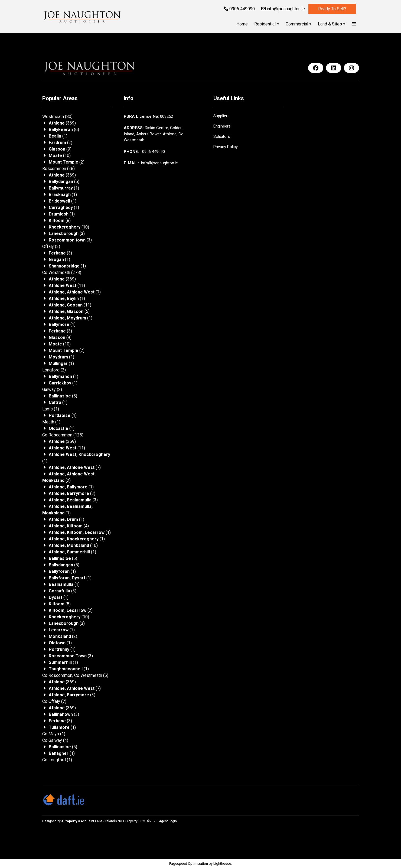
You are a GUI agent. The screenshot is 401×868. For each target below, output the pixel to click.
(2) (61, 143)
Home (242, 24)
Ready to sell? (332, 9)
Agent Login (168, 821)
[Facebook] (316, 68)
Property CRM (135, 821)
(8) (60, 221)
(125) (63, 435)
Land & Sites (330, 24)
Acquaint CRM (91, 821)
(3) (67, 234)
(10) (60, 156)
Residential (265, 24)
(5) (64, 182)
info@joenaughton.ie (283, 9)
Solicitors (222, 136)
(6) (64, 130)
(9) (60, 149)
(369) (62, 123)
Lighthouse (222, 864)
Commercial (297, 24)
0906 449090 (239, 9)
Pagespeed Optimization (189, 864)
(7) (75, 292)
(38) (58, 169)
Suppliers (221, 116)
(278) (62, 273)
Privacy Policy (226, 147)
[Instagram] (351, 68)
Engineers (222, 126)
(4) (69, 526)
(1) (58, 136)
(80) (57, 117)
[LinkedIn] (334, 68)
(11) (67, 285)
